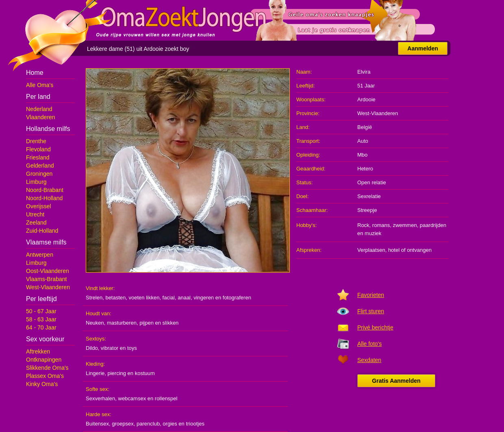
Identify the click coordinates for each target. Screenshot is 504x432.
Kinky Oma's (42, 384)
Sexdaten (369, 360)
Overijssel (38, 206)
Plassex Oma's (45, 376)
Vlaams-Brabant (46, 279)
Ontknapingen (44, 360)
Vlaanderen (41, 117)
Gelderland (40, 166)
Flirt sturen (371, 311)
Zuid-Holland (42, 231)
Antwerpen (40, 255)
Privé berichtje (375, 327)
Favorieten (371, 295)
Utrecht (35, 214)
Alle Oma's (40, 85)
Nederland (39, 109)
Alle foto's (369, 344)
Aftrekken (38, 351)
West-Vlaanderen (48, 287)
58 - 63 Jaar (41, 319)
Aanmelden (423, 48)
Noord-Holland (44, 198)
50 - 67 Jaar (41, 311)
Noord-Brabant (45, 190)
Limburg (36, 182)
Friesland (38, 157)
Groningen (39, 174)
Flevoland (38, 149)
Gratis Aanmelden (396, 381)
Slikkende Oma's (47, 368)
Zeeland (36, 223)
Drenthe (36, 141)
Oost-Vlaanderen (48, 271)
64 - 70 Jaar (41, 327)
